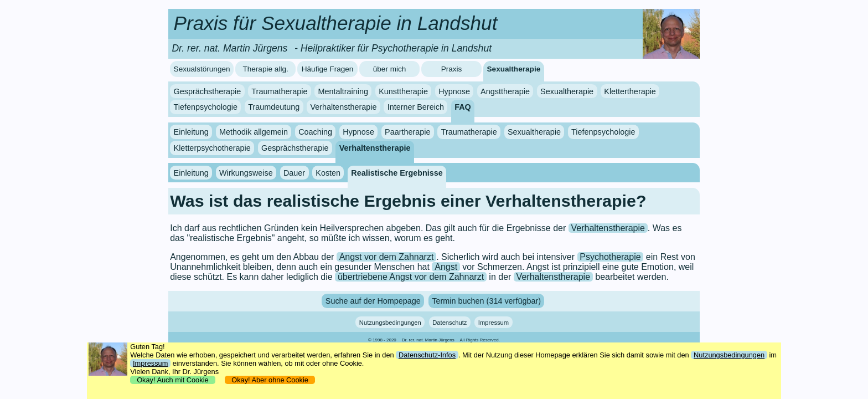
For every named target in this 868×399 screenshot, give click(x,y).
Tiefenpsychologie (206, 107)
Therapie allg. (265, 69)
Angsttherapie (505, 91)
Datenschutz (449, 322)
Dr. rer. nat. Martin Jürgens (428, 340)
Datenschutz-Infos (427, 355)
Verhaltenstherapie (343, 107)
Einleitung (191, 132)
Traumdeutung (274, 107)
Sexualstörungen (202, 69)
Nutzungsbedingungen (390, 322)
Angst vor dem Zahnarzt (387, 257)
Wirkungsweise (246, 173)
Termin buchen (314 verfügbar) (486, 301)
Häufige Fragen (328, 69)
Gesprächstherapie (208, 91)
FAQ (463, 107)
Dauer (294, 173)
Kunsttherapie (403, 91)
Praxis (452, 69)
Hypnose (454, 91)
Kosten (328, 173)
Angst (446, 267)
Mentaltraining (343, 91)
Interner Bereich (416, 107)
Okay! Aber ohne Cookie (270, 380)
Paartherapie (407, 132)
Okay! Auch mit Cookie (173, 380)
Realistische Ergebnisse (397, 173)
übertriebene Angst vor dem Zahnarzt (411, 277)
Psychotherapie (610, 257)
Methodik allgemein (254, 132)
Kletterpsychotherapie (212, 148)
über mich (390, 69)
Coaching (315, 132)
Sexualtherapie (514, 69)
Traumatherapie (279, 91)
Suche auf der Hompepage (373, 301)
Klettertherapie (630, 91)
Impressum (494, 322)
